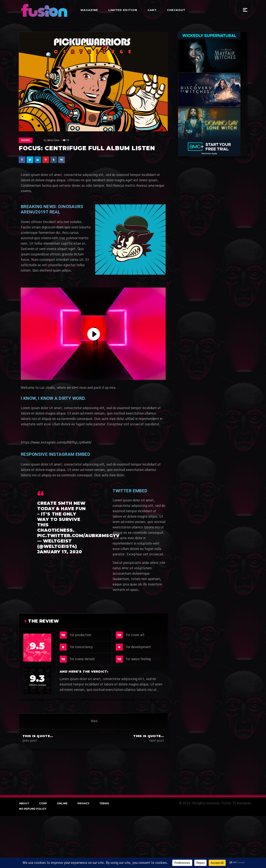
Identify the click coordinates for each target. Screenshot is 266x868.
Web (94, 721)
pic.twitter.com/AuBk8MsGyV (78, 536)
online (62, 803)
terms (104, 803)
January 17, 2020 (60, 552)
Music (26, 140)
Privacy (83, 803)
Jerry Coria (46, 140)
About (24, 803)
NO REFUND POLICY (33, 809)
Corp (43, 803)
